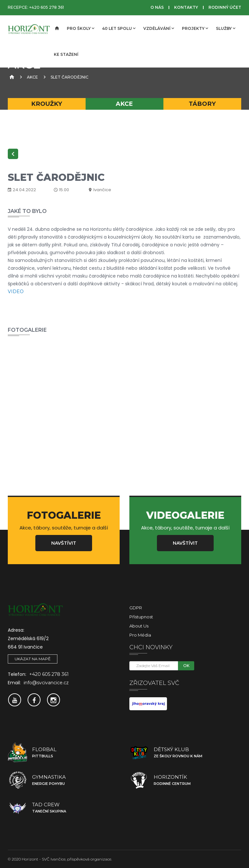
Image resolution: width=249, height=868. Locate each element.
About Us (139, 626)
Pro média (140, 635)
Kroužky (47, 104)
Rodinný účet (225, 7)
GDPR (136, 608)
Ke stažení (66, 54)
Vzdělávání (159, 28)
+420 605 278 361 (47, 7)
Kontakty (186, 7)
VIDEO (16, 291)
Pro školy (81, 28)
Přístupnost (141, 617)
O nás (157, 7)
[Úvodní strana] (56, 29)
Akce (32, 77)
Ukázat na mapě (33, 659)
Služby (226, 28)
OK (186, 666)
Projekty (195, 28)
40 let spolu (119, 28)
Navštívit (64, 543)
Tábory (202, 104)
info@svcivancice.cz (46, 683)
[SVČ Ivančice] (29, 29)
